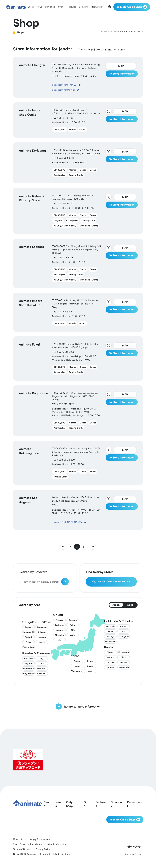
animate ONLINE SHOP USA (67, 522)
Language (136, 846)
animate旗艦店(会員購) (64, 90)
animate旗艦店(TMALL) (65, 85)
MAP (121, 66)
